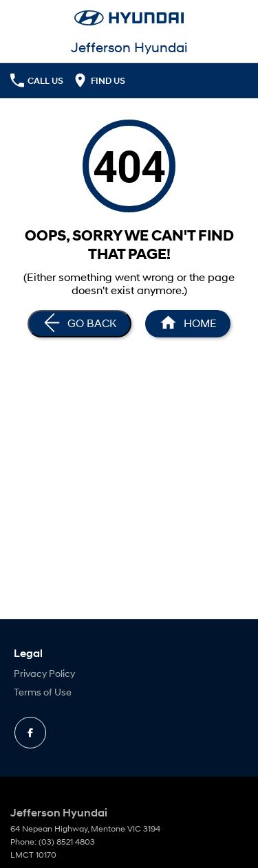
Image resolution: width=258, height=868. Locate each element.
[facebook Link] (30, 733)
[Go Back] (79, 324)
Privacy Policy (44, 673)
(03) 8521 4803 (67, 842)
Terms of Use (43, 692)
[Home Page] (188, 324)
